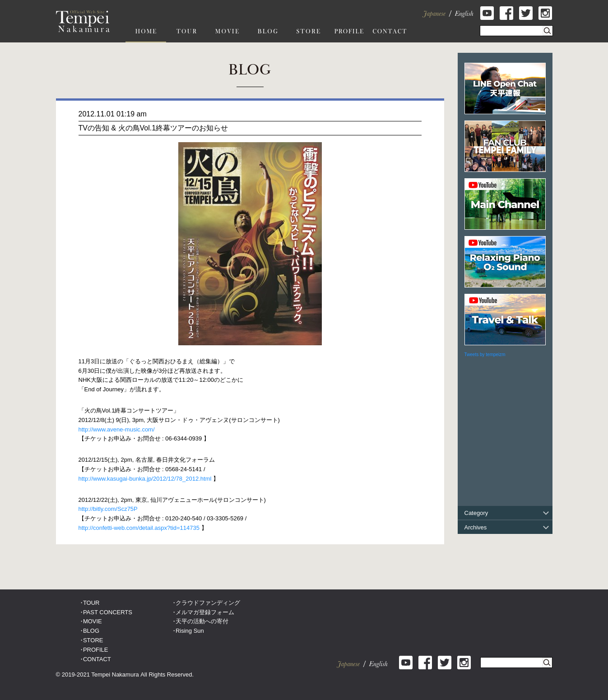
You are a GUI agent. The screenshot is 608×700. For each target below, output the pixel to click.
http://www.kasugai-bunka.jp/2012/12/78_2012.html (145, 479)
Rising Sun (190, 631)
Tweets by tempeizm (485, 355)
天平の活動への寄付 (202, 621)
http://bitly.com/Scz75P (108, 509)
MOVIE (93, 621)
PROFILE (96, 650)
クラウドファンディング (208, 603)
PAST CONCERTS (108, 612)
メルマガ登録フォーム (205, 612)
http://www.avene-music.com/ (117, 429)
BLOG (91, 631)
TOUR (91, 603)
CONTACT (97, 659)
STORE (93, 640)
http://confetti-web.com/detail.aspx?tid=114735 (139, 528)
